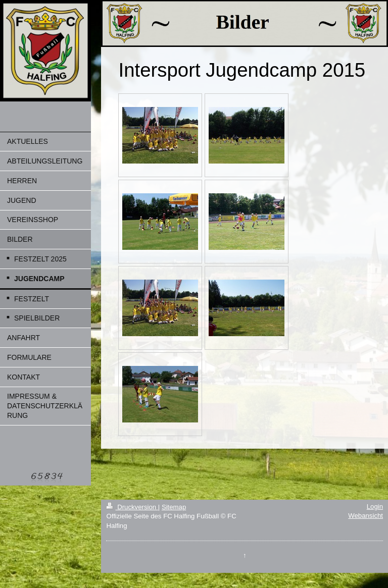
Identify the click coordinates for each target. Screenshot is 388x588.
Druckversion (132, 507)
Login (375, 506)
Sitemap (174, 507)
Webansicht (366, 516)
